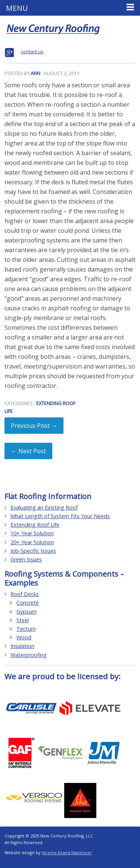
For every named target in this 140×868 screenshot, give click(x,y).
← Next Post (28, 451)
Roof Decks (25, 594)
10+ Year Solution (32, 533)
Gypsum (27, 612)
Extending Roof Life (35, 525)
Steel (23, 620)
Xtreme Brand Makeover (67, 853)
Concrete (28, 603)
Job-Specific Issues (33, 551)
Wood (24, 637)
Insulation (22, 646)
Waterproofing (29, 655)
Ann (35, 73)
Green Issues (26, 559)
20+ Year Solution (32, 542)
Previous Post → (34, 426)
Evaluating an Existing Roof (44, 507)
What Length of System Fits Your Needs (60, 516)
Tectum (26, 629)
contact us (32, 51)
